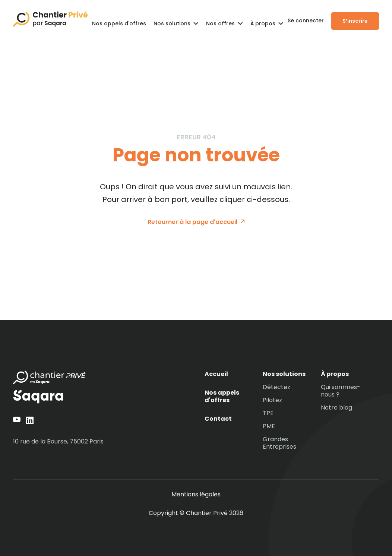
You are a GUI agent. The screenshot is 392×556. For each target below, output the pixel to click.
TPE (268, 413)
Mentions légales (196, 495)
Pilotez (272, 400)
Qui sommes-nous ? (341, 391)
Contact (218, 419)
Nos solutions (284, 374)
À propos (335, 374)
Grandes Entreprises (279, 443)
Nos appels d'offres (119, 23)
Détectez (276, 387)
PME (269, 426)
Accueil (216, 374)
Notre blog (336, 408)
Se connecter (306, 20)
